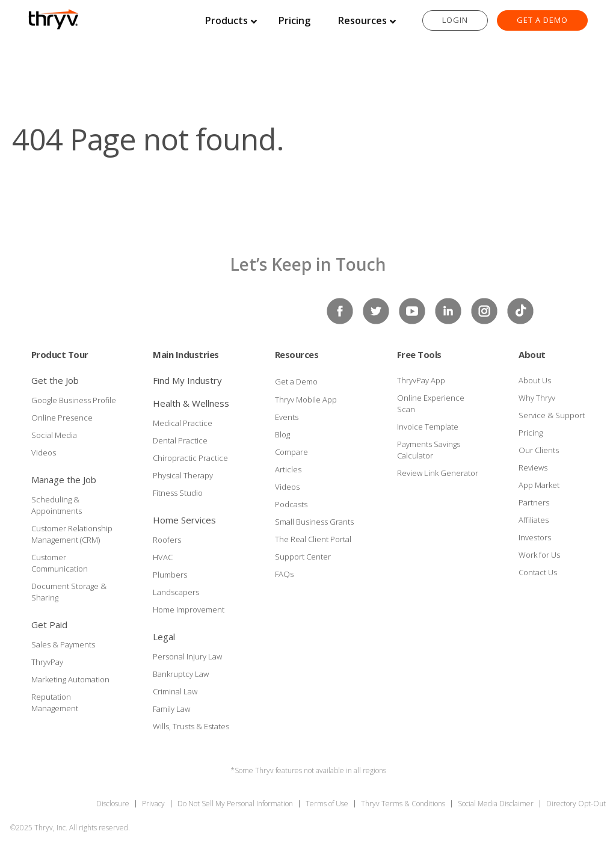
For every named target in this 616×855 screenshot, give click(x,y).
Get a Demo (542, 20)
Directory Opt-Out (576, 804)
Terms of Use (327, 804)
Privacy (153, 804)
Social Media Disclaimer (496, 804)
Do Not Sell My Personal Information (235, 804)
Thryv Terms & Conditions (403, 804)
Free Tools (419, 354)
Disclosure (113, 804)
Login (455, 20)
